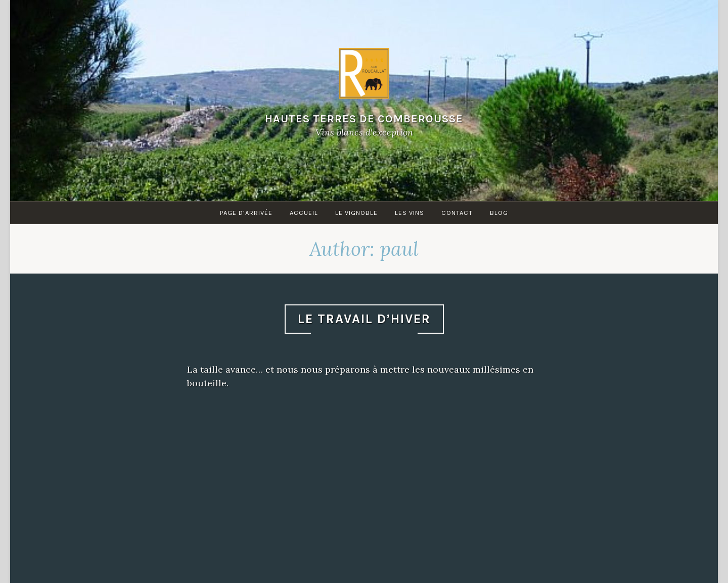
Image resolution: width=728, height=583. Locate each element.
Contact (457, 213)
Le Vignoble (356, 213)
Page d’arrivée (246, 213)
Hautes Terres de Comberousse (364, 119)
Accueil (304, 213)
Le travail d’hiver (364, 319)
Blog (499, 213)
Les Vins (409, 213)
